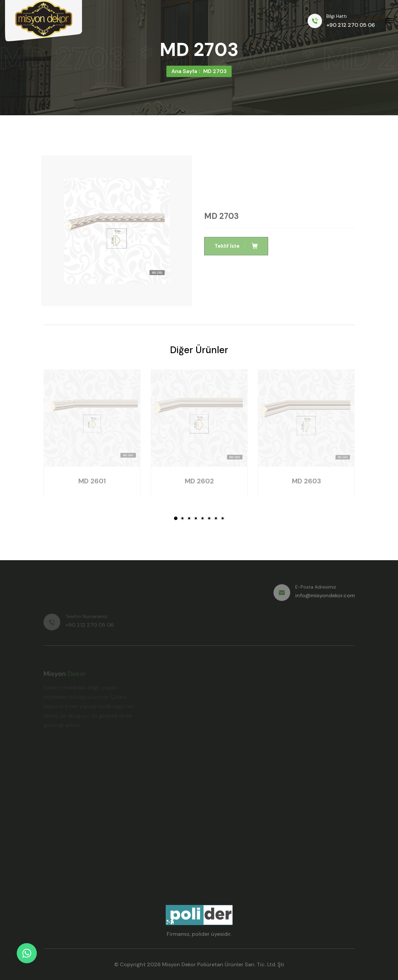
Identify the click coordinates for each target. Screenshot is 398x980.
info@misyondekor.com (325, 598)
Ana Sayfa (184, 71)
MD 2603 (306, 484)
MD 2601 (92, 484)
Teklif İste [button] (236, 249)
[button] (176, 518)
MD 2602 (199, 484)
